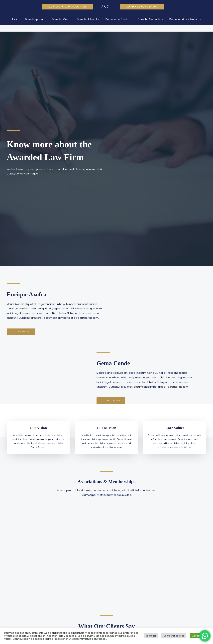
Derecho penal (38, 19)
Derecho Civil (62, 19)
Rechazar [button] (151, 636)
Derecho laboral (87, 19)
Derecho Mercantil (146, 19)
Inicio (20, 19)
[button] (67, 7)
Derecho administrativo (179, 19)
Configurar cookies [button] (174, 636)
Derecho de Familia (116, 19)
